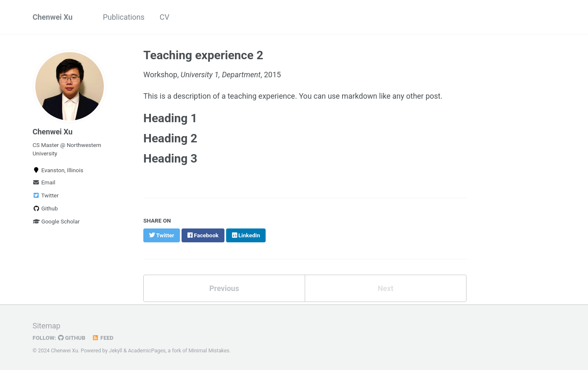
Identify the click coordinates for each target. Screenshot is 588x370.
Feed (103, 338)
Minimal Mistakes (209, 351)
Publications (124, 17)
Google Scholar (56, 221)
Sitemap (47, 326)
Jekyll (116, 351)
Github (45, 208)
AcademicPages (146, 351)
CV (165, 17)
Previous (224, 288)
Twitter (46, 195)
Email (44, 182)
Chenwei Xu (53, 17)
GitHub (72, 338)
